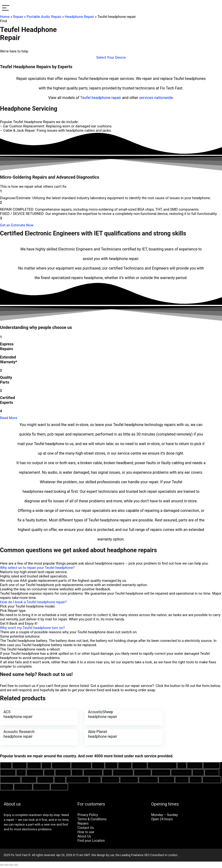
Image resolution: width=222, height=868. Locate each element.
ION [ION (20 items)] (49, 772)
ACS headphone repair (18, 714)
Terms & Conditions (92, 818)
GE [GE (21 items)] (182, 764)
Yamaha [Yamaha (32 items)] (59, 786)
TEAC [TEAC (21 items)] (7, 786)
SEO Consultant (154, 854)
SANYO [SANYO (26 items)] (167, 779)
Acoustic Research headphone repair (172, 714)
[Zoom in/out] (16, 864)
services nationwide (156, 98)
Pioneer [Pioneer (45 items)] (45, 779)
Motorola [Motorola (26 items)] (161, 772)
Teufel (85, 98)
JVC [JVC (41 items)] (77, 772)
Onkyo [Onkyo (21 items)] (212, 772)
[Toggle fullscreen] (11, 864)
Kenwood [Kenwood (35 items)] (93, 772)
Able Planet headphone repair (18, 734)
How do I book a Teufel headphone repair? (33, 602)
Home (5, 17)
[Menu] (6, 8)
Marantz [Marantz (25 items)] (142, 772)
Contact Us (86, 827)
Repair (18, 17)
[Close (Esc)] (2, 864)
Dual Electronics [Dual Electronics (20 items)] (162, 764)
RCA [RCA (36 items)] (95, 779)
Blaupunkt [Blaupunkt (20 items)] (81, 764)
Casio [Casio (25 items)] (125, 764)
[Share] (7, 864)
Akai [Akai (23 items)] (6, 764)
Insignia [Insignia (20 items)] (35, 772)
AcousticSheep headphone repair (94, 714)
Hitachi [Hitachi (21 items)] (8, 772)
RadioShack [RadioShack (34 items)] (77, 779)
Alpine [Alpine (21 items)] (19, 764)
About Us (84, 835)
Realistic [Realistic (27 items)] (111, 779)
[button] (111, 57)
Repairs (83, 822)
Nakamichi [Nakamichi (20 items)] (181, 772)
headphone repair (106, 98)
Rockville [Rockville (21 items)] (129, 779)
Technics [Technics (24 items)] (23, 786)
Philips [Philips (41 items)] (29, 779)
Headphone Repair (79, 17)
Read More (9, 418)
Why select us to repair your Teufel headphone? (37, 568)
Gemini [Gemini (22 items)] (195, 764)
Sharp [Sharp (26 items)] (182, 779)
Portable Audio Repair (44, 17)
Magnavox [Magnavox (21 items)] (123, 772)
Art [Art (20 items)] (46, 764)
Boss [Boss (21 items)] (111, 764)
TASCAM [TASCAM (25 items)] (212, 779)
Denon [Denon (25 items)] (139, 764)
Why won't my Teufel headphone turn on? (32, 628)
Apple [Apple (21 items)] (34, 764)
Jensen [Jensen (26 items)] (63, 772)
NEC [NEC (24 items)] (198, 772)
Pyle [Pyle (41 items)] (60, 779)
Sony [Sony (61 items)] (196, 779)
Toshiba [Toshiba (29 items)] (41, 786)
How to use (86, 831)
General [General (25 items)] (212, 764)
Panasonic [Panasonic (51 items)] (10, 779)
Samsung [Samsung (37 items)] (148, 779)
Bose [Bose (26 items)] (98, 764)
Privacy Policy (88, 814)
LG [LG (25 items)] (108, 772)
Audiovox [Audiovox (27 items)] (61, 764)
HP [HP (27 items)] (21, 772)
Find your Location (91, 840)
